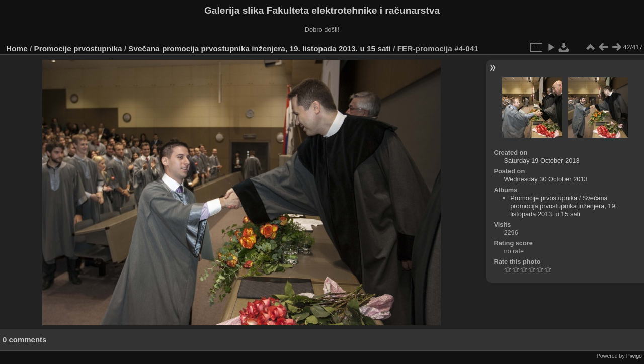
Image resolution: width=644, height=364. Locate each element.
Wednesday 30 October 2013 (545, 179)
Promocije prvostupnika (78, 49)
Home (17, 49)
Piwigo (634, 356)
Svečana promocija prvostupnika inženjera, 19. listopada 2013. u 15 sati (260, 49)
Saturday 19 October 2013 (541, 161)
